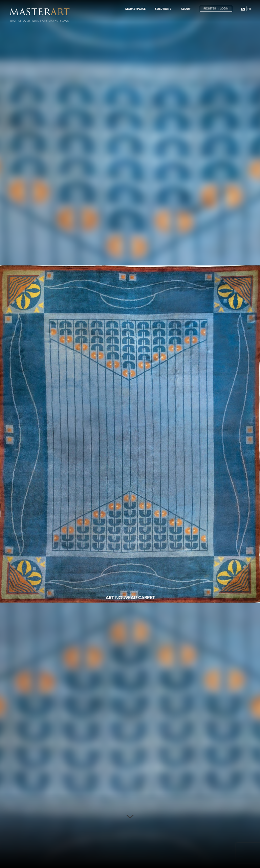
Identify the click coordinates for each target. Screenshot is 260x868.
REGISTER (210, 9)
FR (249, 9)
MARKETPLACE (135, 9)
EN (243, 9)
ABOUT (186, 9)
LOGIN (224, 9)
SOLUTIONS (163, 9)
